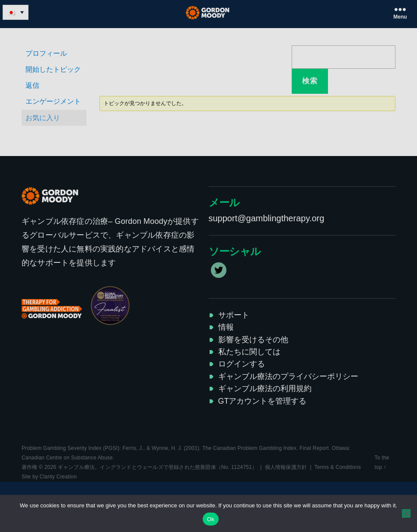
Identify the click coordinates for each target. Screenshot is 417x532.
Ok (211, 519)
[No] (406, 513)
